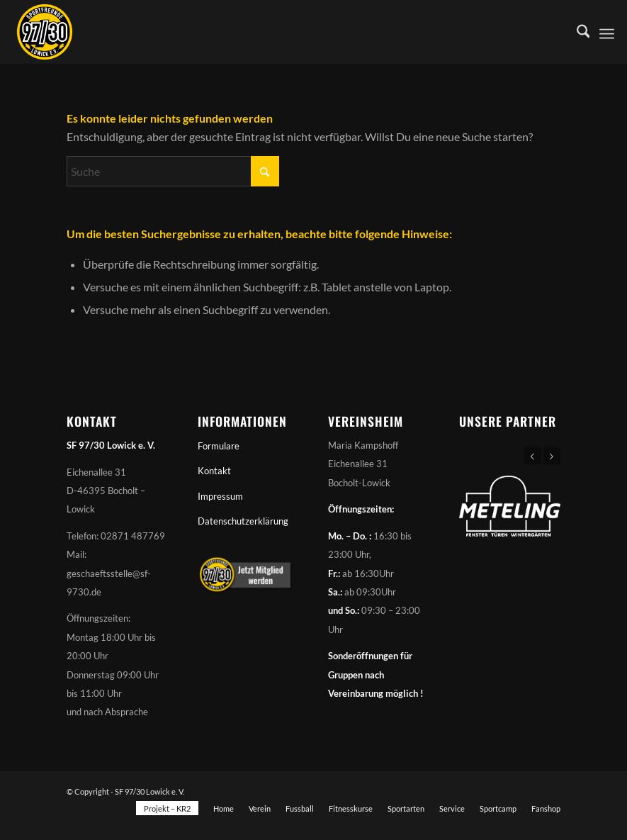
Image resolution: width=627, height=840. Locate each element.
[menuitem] (576, 32)
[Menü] (607, 32)
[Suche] (576, 32)
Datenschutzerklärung (243, 521)
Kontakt (214, 471)
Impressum (220, 496)
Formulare (219, 446)
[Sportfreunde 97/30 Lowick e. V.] (45, 32)
